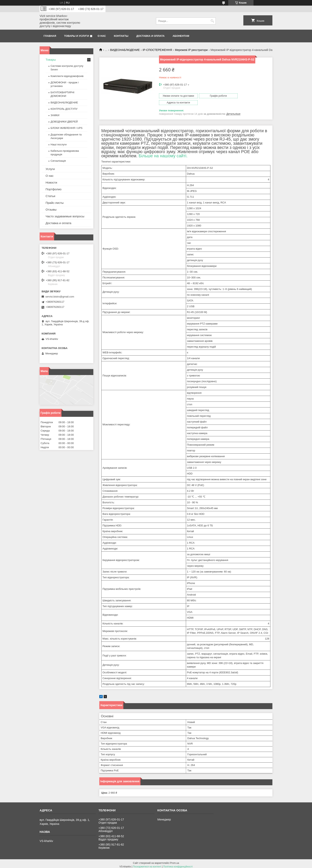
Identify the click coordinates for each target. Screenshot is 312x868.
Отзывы (51, 209)
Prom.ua (175, 861)
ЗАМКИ (55, 115)
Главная (50, 36)
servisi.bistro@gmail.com (60, 297)
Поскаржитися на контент (147, 864)
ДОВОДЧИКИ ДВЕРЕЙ (64, 122)
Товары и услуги (77, 36)
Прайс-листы (55, 203)
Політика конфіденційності (178, 864)
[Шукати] (212, 21)
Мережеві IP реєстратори (191, 50)
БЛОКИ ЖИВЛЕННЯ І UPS (67, 128)
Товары (51, 60)
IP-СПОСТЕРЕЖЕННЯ (157, 50)
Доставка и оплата (150, 36)
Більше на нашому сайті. (163, 154)
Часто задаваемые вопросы (65, 216)
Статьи (50, 196)
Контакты (121, 36)
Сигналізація (58, 161)
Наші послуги (58, 144)
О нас (102, 36)
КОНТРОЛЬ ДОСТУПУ (64, 109)
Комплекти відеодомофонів (67, 76)
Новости (51, 182)
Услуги (50, 169)
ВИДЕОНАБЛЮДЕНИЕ (125, 50)
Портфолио (54, 189)
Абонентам (181, 36)
